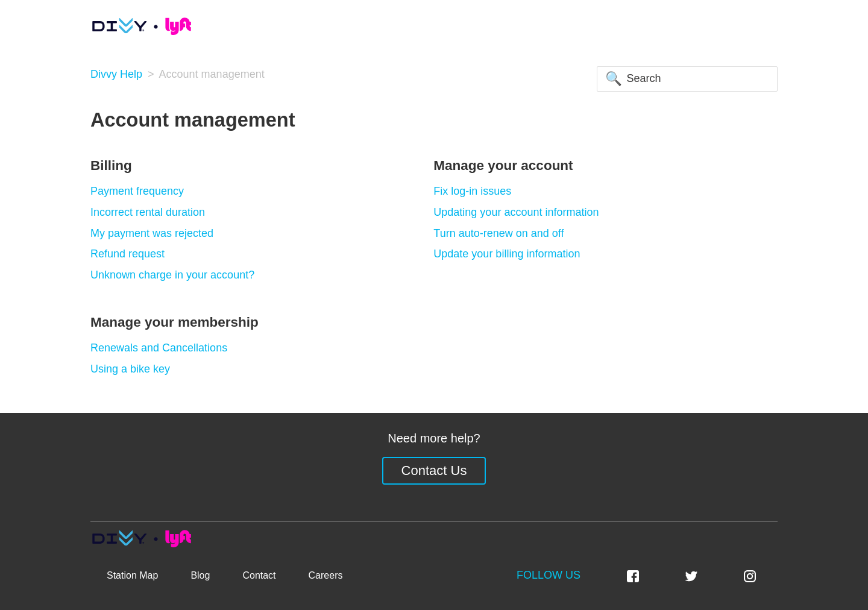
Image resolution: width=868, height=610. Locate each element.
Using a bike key (130, 369)
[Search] (687, 79)
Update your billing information (507, 254)
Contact (259, 575)
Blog (200, 575)
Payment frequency (137, 191)
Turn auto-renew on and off (498, 233)
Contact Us (434, 470)
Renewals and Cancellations (159, 348)
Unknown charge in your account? (172, 275)
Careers (326, 575)
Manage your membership (175, 322)
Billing (111, 165)
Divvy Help (116, 74)
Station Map (132, 575)
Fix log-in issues (472, 191)
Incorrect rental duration (148, 212)
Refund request (127, 254)
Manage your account (503, 165)
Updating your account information (516, 212)
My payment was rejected (152, 233)
